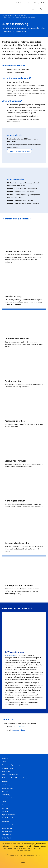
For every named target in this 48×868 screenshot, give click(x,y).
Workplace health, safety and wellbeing (14, 778)
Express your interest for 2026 (19, 151)
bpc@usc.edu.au (18, 730)
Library (36, 3)
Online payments (7, 768)
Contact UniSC (7, 838)
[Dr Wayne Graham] (24, 630)
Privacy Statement (24, 851)
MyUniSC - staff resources (10, 775)
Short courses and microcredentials (16, 15)
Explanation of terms (8, 798)
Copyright (5, 808)
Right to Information (8, 815)
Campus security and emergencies (13, 765)
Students (19, 3)
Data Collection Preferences (11, 818)
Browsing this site (8, 788)
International (28, 3)
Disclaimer (5, 811)
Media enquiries (7, 831)
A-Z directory (6, 785)
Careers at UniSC (7, 835)
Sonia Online (6, 771)
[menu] (33, 9)
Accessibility (6, 795)
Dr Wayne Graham (12, 655)
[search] (41, 9)
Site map (5, 791)
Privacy (4, 805)
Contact (43, 3)
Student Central (7, 828)
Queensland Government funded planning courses (19, 17)
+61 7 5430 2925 (19, 727)
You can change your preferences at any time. (23, 855)
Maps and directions (8, 825)
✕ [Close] (23, 861)
